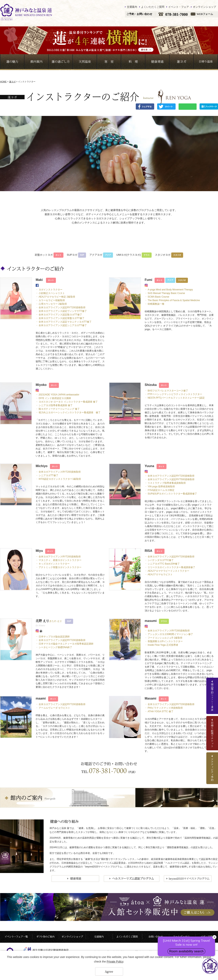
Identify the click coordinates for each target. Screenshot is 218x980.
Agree (109, 971)
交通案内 (132, 7)
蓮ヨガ (12, 82)
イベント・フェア (179, 7)
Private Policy (115, 962)
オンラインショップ (204, 7)
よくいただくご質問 (153, 7)
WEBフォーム (205, 14)
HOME (3, 82)
